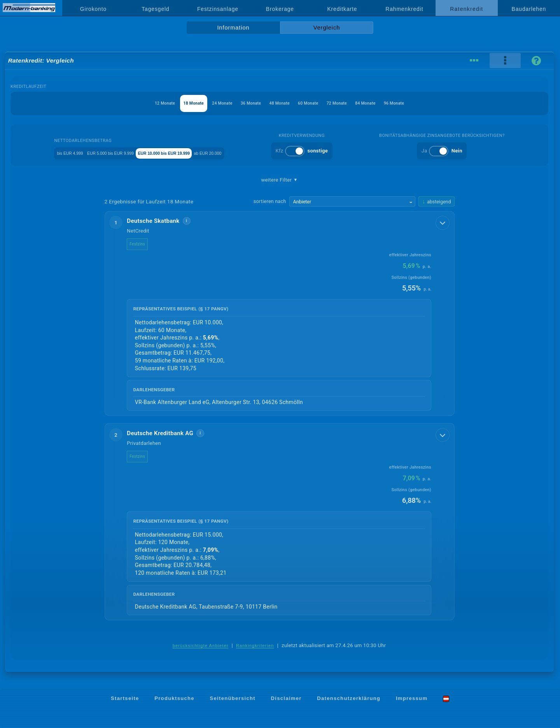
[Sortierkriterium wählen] (352, 201)
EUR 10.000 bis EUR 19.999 (192, 153)
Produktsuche (174, 699)
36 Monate (244, 103)
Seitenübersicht (232, 699)
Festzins (143, 244)
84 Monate (385, 103)
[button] (280, 314)
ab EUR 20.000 (254, 153)
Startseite (125, 699)
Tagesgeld (155, 9)
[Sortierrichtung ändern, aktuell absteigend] (436, 202)
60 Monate (315, 103)
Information (233, 28)
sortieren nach (270, 201)
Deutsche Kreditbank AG (166, 434)
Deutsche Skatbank (159, 221)
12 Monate (139, 103)
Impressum (412, 699)
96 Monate (420, 103)
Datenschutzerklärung (349, 699)
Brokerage (280, 9)
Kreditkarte (342, 9)
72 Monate (350, 103)
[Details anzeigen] (443, 222)
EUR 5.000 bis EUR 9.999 (118, 153)
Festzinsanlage (218, 9)
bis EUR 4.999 (59, 153)
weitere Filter (279, 180)
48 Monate (279, 103)
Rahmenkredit (404, 9)
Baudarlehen (529, 9)
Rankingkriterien (255, 646)
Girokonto (93, 9)
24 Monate (209, 103)
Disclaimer (286, 699)
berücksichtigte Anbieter (201, 646)
